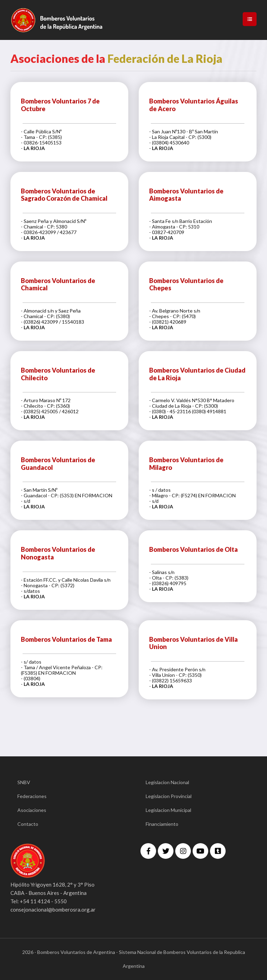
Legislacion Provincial (169, 796)
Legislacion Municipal (168, 810)
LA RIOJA (34, 148)
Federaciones (32, 796)
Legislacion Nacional (167, 782)
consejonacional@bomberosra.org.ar (53, 910)
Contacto (28, 824)
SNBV (24, 782)
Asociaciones (32, 810)
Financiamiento (162, 824)
